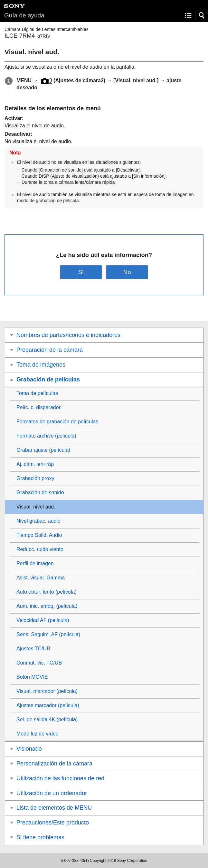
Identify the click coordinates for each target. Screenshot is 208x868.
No (127, 272)
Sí (81, 272)
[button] (202, 15)
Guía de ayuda (24, 15)
